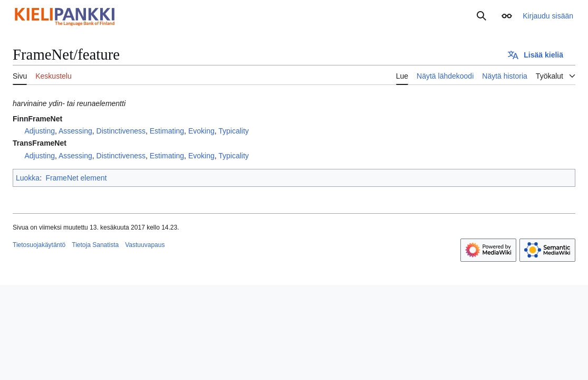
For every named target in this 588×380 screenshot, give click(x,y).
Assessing (75, 131)
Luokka (28, 178)
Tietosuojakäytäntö (39, 245)
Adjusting (40, 131)
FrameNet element (76, 178)
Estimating (167, 131)
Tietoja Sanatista (95, 245)
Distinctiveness (121, 131)
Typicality (234, 131)
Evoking (201, 131)
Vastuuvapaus (145, 245)
